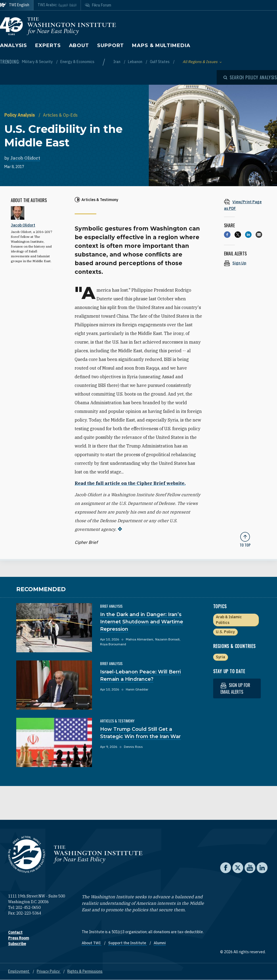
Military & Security (38, 62)
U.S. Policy (225, 632)
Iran (117, 62)
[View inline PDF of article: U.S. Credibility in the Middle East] (245, 205)
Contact (15, 932)
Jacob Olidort (25, 158)
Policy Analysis (20, 115)
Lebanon (136, 62)
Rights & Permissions (85, 971)
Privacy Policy (49, 971)
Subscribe (17, 944)
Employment (19, 971)
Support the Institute (128, 943)
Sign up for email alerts (235, 688)
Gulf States (160, 62)
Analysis (14, 45)
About (79, 45)
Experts (48, 45)
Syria (220, 657)
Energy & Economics (77, 62)
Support (111, 45)
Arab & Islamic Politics (229, 620)
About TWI (92, 943)
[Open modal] (250, 77)
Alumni (160, 943)
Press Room (19, 938)
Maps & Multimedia (161, 45)
